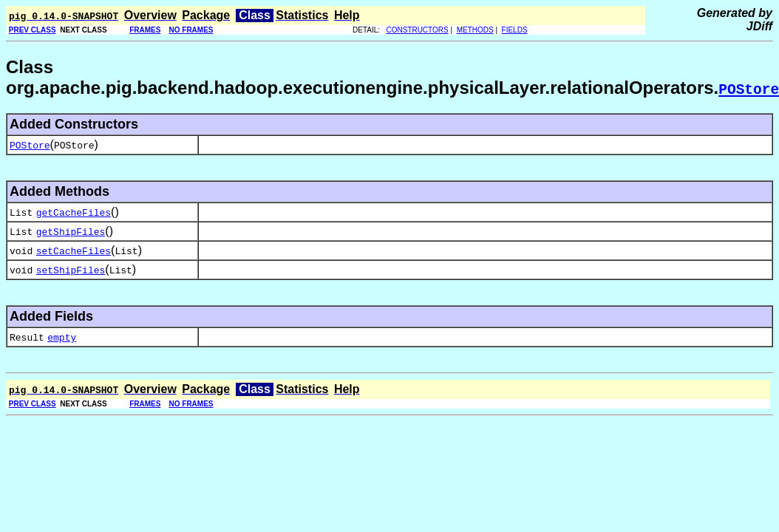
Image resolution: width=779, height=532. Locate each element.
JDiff (759, 26)
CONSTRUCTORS (417, 30)
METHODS (475, 30)
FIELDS (515, 30)
